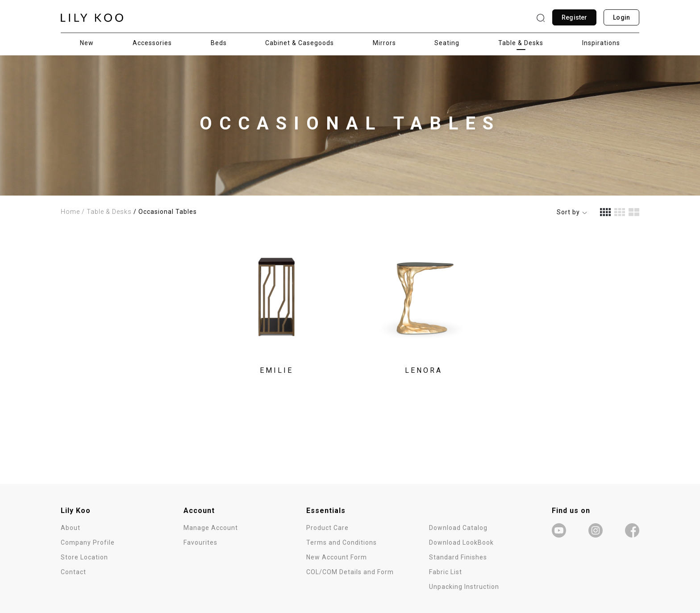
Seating (447, 43)
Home (70, 212)
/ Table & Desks (107, 212)
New (87, 43)
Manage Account (211, 528)
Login (621, 17)
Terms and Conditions (342, 542)
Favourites (200, 542)
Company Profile (88, 542)
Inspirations (601, 43)
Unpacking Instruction (464, 587)
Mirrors (384, 43)
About (71, 528)
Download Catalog (458, 528)
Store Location (84, 557)
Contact (73, 572)
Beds (219, 43)
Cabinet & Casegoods (300, 43)
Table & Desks (521, 43)
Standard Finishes (458, 557)
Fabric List (446, 572)
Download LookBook (461, 542)
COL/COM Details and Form (350, 572)
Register (574, 17)
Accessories (152, 43)
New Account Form (337, 557)
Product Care (327, 528)
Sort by (572, 212)
